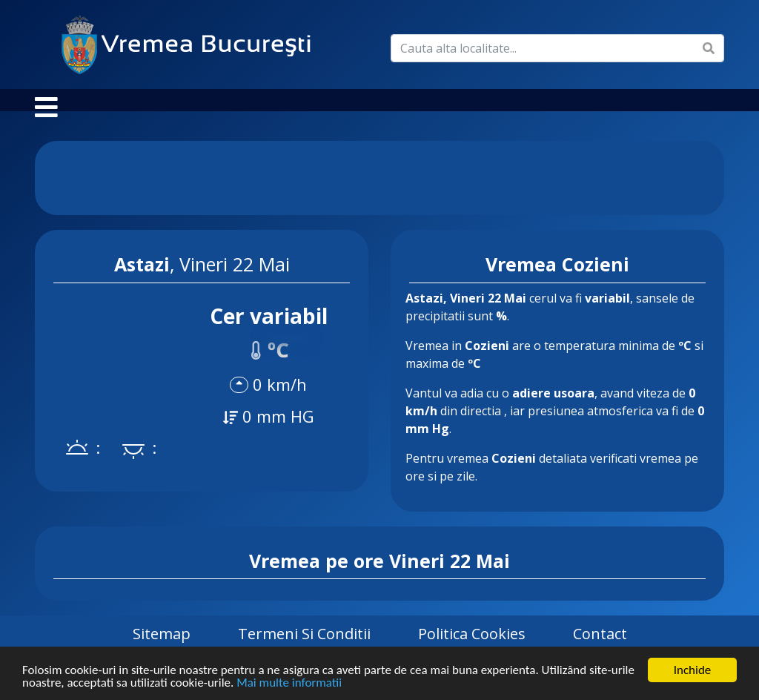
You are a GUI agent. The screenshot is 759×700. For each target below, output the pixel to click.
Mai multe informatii (289, 684)
